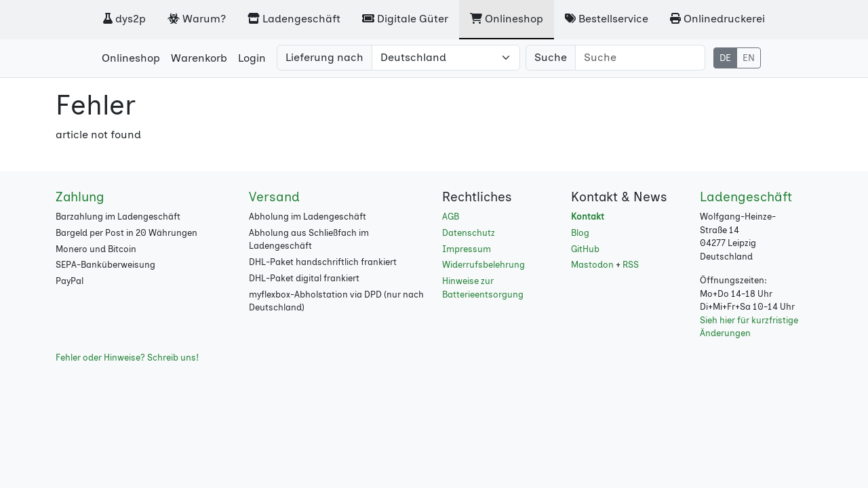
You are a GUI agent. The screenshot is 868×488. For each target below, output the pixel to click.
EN (749, 58)
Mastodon (592, 265)
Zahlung (80, 197)
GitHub (585, 249)
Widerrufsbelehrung (484, 265)
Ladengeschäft (294, 19)
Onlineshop (507, 19)
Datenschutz (469, 233)
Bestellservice (607, 19)
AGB (451, 217)
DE (725, 58)
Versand (274, 197)
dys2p (124, 19)
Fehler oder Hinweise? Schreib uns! (127, 358)
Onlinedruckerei (717, 19)
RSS (631, 265)
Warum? (197, 19)
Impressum (467, 249)
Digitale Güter (405, 19)
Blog (580, 233)
